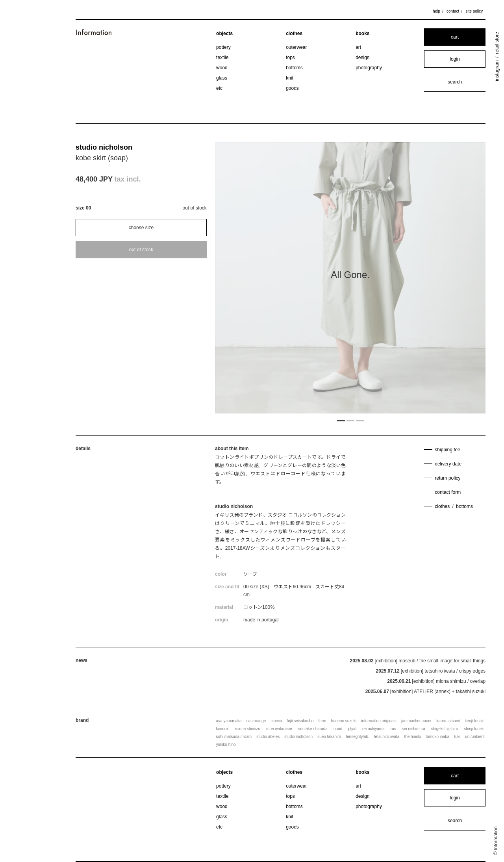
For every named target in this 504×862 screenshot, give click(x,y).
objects (224, 33)
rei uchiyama (373, 729)
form (322, 721)
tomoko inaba (437, 737)
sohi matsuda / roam (234, 737)
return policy (447, 478)
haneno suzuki (344, 721)
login (455, 59)
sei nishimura (414, 729)
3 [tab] (360, 420)
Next (445, 278)
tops (290, 57)
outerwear (296, 47)
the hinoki (412, 737)
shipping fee (447, 450)
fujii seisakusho (300, 721)
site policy (474, 11)
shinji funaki (474, 729)
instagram (497, 71)
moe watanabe (279, 729)
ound (338, 729)
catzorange (256, 721)
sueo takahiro (329, 737)
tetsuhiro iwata (387, 737)
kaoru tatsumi (448, 721)
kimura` (223, 729)
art (358, 47)
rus (393, 729)
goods (292, 88)
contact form (448, 492)
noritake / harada (313, 729)
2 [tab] (350, 420)
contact (453, 11)
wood (222, 68)
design (362, 57)
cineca (276, 721)
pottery (223, 47)
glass (222, 78)
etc (219, 88)
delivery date (448, 464)
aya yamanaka (229, 721)
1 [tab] (341, 420)
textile (222, 57)
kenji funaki (475, 721)
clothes (294, 33)
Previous (256, 278)
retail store (497, 43)
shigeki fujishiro (445, 729)
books (362, 33)
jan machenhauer (416, 721)
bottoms (294, 68)
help (436, 11)
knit (290, 78)
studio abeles (268, 737)
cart (455, 37)
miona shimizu (248, 729)
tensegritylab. (357, 737)
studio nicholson (104, 147)
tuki (457, 737)
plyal (352, 729)
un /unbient (475, 737)
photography (369, 68)
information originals (379, 721)
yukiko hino (226, 744)
